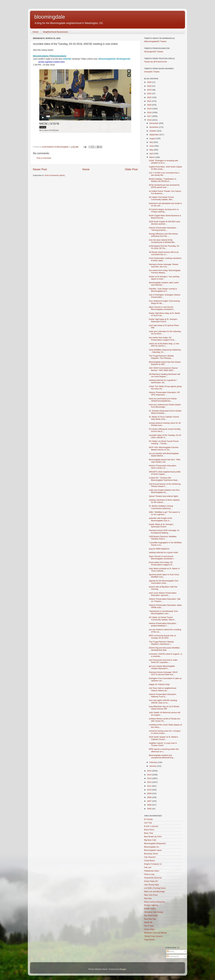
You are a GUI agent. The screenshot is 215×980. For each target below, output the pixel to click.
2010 (150, 790)
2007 (150, 801)
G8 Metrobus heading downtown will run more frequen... (165, 375)
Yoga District (149, 940)
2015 (150, 771)
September (154, 135)
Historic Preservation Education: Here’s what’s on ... (163, 467)
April (152, 154)
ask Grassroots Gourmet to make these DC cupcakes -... (163, 661)
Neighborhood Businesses (55, 32)
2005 (150, 809)
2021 (150, 101)
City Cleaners (150, 857)
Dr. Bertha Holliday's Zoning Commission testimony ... (161, 507)
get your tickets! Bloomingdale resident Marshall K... (162, 667)
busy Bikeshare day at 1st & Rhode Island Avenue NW (164, 708)
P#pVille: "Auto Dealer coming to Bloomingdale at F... (163, 290)
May (151, 150)
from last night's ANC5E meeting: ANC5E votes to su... (163, 701)
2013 (150, 778)
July (151, 142)
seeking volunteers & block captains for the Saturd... (164, 501)
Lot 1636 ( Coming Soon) (155, 888)
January (153, 766)
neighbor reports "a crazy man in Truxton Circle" (163, 744)
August (153, 138)
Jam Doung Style (151, 885)
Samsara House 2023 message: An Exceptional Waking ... (164, 531)
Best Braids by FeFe (153, 837)
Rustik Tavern (150, 909)
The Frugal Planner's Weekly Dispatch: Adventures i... (161, 643)
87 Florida (148, 819)
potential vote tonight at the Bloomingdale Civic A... (161, 519)
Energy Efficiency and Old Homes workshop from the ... (163, 235)
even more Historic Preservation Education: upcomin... (163, 594)
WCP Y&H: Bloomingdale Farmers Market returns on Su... (164, 449)
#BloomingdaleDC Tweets (155, 41)
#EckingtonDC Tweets (154, 52)
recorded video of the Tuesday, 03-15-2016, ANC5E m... (165, 436)
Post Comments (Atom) (55, 175)
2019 (150, 109)
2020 (150, 105)
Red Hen (148, 898)
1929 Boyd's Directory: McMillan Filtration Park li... (163, 538)
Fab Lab (148, 867)
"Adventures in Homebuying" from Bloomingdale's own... (163, 612)
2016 (150, 120)
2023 (150, 94)
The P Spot (149, 926)
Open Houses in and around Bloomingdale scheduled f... (162, 308)
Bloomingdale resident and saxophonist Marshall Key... (162, 756)
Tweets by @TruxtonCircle (155, 62)
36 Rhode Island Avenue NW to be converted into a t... (164, 253)
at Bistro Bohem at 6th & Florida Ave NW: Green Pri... (165, 720)
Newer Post (40, 169)
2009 (150, 793)
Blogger (123, 969)
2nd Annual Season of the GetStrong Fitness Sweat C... (165, 485)
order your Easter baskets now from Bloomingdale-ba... (164, 491)
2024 (150, 90)
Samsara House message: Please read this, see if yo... (164, 265)
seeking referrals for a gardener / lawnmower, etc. (163, 381)
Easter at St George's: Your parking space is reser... (164, 278)
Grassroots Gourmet (153, 878)
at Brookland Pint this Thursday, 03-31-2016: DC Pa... (164, 247)
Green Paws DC (151, 881)
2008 (150, 797)
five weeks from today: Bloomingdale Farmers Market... (165, 272)
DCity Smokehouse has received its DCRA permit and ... (164, 186)
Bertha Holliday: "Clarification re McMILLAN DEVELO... (163, 180)
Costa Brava (149, 860)
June (152, 146)
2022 (150, 97)
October (153, 131)
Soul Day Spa (150, 919)
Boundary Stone (151, 854)
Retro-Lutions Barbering (154, 902)
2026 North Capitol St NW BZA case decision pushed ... (165, 223)
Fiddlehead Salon (152, 871)
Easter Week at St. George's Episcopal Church (161, 525)
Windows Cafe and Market (155, 933)
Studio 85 (148, 922)
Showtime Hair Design (154, 912)
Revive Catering (151, 905)
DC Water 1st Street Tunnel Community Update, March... (162, 618)
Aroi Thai (148, 823)
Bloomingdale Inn (152, 847)
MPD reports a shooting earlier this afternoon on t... (164, 750)
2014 (150, 775)
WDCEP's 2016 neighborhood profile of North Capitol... (165, 473)
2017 (150, 116)
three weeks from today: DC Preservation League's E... (161, 563)
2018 (150, 112)
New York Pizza (151, 895)
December (154, 123)
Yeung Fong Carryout (153, 936)
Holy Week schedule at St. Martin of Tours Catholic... (164, 570)
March (152, 157)
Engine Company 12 (153, 864)
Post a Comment (44, 158)
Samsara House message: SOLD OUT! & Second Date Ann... (163, 673)
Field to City (149, 874)
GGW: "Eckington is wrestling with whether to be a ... (164, 162)
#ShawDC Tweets (152, 72)
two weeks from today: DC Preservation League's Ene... (162, 339)
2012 (150, 782)
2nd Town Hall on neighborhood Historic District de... (163, 689)
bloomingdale (50, 17)
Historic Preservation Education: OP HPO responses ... (164, 394)
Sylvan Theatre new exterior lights (164, 496)
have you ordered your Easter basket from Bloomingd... (165, 406)
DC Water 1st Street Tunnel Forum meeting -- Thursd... (164, 442)
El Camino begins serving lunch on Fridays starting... (164, 211)
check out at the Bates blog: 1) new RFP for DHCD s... (164, 345)
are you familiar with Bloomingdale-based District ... (164, 455)
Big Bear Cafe (150, 840)
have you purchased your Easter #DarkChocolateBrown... (163, 400)
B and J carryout (151, 826)
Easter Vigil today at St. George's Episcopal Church (163, 320)
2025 (150, 86)
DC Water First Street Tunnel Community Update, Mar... (161, 198)
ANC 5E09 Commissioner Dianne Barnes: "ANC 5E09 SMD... (163, 369)
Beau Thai (148, 833)
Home (36, 32)
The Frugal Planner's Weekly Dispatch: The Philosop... (161, 357)
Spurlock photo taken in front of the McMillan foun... (164, 576)
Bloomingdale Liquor (153, 850)
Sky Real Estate (151, 915)
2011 (150, 786)
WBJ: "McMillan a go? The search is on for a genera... (164, 513)
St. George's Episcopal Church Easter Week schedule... (165, 412)
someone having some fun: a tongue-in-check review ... (165, 732)
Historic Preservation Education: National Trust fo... (163, 695)
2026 (150, 82)
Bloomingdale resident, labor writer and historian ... (164, 284)
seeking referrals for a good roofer (164, 552)
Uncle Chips (149, 929)
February (154, 762)
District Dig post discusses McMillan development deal (164, 649)
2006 (150, 805)
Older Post (131, 169)
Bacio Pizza (149, 830)
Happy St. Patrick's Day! (159, 684)
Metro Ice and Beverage (154, 892)
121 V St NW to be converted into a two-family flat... (164, 174)
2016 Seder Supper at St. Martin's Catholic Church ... (164, 738)
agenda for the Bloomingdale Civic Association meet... (164, 582)
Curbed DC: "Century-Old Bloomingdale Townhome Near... (164, 479)
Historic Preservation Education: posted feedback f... (163, 625)
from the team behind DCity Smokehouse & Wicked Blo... (163, 241)
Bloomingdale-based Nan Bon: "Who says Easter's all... (165, 461)
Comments (173, 956)
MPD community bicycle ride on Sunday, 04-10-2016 (163, 637)
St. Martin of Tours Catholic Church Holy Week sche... (164, 418)
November (154, 127)
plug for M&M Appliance (159, 549)
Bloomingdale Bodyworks (155, 843)
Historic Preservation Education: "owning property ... (163, 229)
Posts (171, 952)
